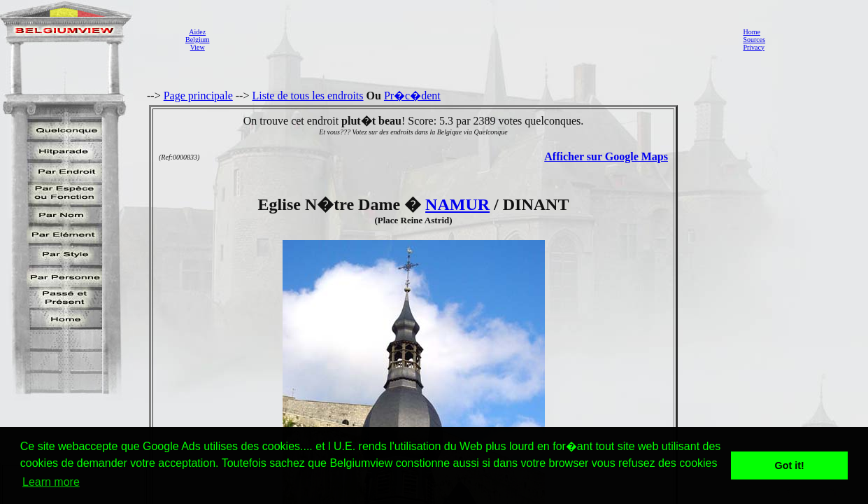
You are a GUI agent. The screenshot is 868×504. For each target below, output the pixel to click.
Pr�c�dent (412, 96)
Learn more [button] (51, 482)
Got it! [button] (790, 465)
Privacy (754, 47)
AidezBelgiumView (197, 40)
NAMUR (457, 204)
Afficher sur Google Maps (606, 156)
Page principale (198, 96)
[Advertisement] (472, 39)
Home (751, 32)
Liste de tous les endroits (307, 96)
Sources (754, 40)
